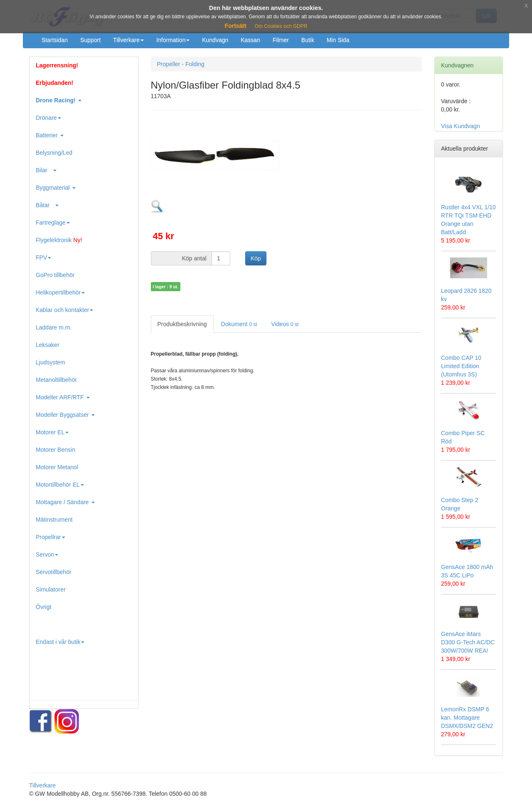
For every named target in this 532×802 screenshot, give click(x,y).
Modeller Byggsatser (65, 415)
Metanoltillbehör (56, 380)
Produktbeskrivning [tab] (182, 324)
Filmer (281, 40)
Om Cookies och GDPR (281, 26)
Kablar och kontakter (64, 310)
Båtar (47, 205)
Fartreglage (53, 223)
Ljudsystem (50, 362)
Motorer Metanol (57, 467)
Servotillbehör (54, 572)
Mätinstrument (54, 520)
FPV (43, 257)
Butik (308, 40)
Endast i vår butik (60, 642)
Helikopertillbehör (60, 292)
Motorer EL (52, 432)
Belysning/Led (54, 153)
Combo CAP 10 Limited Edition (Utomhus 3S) (461, 366)
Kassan (250, 40)
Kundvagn (215, 40)
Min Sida (338, 40)
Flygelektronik (59, 240)
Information (173, 40)
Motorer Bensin (55, 450)
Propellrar (50, 537)
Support (90, 40)
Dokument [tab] (239, 324)
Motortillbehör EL (60, 485)
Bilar (46, 170)
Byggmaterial (56, 188)
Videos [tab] (285, 324)
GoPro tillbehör (55, 275)
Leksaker (48, 345)
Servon (47, 554)
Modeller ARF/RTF (63, 397)
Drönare (48, 118)
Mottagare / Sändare (65, 502)
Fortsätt (236, 26)
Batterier (50, 135)
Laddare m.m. (54, 327)
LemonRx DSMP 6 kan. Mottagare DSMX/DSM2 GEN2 (467, 718)
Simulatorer (51, 589)
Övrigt (43, 607)
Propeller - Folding (181, 64)
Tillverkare (128, 40)
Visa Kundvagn (461, 126)
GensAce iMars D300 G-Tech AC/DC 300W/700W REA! (468, 642)
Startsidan (55, 40)
